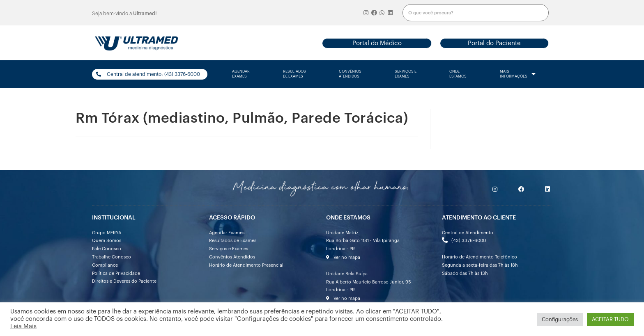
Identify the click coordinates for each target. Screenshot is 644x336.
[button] (377, 43)
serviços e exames (406, 74)
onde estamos (458, 74)
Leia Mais (23, 326)
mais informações (518, 74)
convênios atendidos (350, 74)
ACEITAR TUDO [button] (610, 319)
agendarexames (241, 74)
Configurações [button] (560, 319)
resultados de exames (294, 74)
